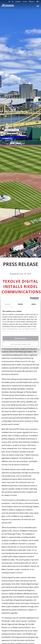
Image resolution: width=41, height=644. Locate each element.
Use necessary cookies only (20, 344)
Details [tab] (20, 304)
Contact (25, 2)
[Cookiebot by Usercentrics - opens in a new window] (30, 299)
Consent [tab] (7, 304)
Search (32, 2)
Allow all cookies (21, 338)
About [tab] (34, 304)
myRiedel (18, 2)
